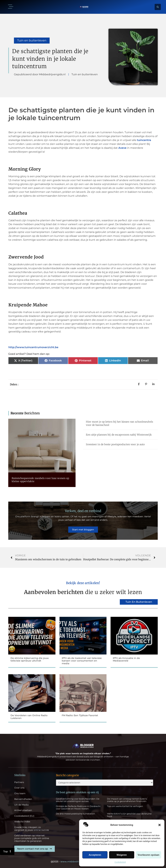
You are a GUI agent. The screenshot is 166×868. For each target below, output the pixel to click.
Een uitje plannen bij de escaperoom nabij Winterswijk (119, 435)
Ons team (20, 793)
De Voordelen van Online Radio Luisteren (29, 717)
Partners (19, 782)
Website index (22, 822)
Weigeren (122, 855)
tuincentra (144, 140)
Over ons (19, 788)
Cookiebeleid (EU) (24, 816)
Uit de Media (21, 805)
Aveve (123, 148)
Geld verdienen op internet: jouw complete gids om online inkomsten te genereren (32, 838)
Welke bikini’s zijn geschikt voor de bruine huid (129, 815)
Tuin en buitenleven (32, 40)
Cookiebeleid (120, 862)
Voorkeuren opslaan (148, 855)
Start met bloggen (83, 530)
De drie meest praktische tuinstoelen (75, 814)
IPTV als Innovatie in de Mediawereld (126, 659)
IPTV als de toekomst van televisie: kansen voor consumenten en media (82, 661)
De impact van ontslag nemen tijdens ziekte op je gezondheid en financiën (127, 800)
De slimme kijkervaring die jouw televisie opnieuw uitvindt (30, 659)
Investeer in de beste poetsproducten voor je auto (115, 444)
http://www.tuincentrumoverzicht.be (33, 347)
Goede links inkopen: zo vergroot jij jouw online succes (32, 829)
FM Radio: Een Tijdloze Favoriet (80, 715)
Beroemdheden (23, 799)
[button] (160, 825)
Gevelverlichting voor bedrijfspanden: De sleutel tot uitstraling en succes (78, 800)
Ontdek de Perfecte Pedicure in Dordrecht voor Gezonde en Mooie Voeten (78, 807)
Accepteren (95, 855)
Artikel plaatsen (23, 810)
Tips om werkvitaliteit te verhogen (125, 806)
